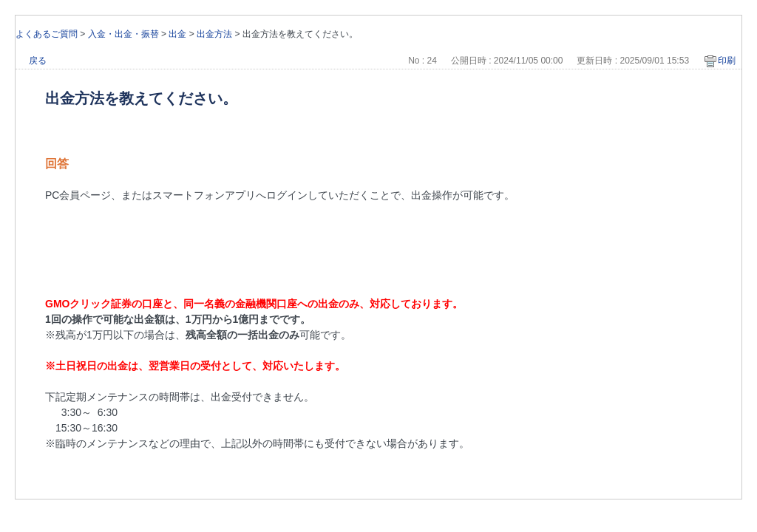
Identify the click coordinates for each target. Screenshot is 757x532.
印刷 (727, 61)
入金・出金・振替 (123, 34)
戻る (38, 61)
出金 (177, 34)
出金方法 (214, 34)
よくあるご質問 (47, 34)
